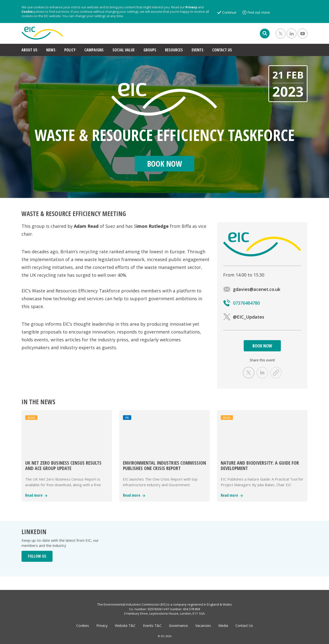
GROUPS (150, 50)
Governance (178, 626)
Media (223, 626)
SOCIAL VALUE (124, 50)
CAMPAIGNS (94, 50)
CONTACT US (222, 50)
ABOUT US (29, 50)
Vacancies (203, 626)
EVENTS (197, 50)
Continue (229, 12)
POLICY (70, 50)
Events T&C (152, 626)
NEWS (51, 50)
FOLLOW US (37, 556)
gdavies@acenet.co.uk (252, 289)
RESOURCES (174, 50)
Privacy (191, 7)
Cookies (83, 626)
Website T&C (125, 626)
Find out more (259, 12)
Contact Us (244, 626)
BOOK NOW (262, 346)
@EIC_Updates (244, 317)
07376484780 (241, 303)
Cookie (27, 11)
